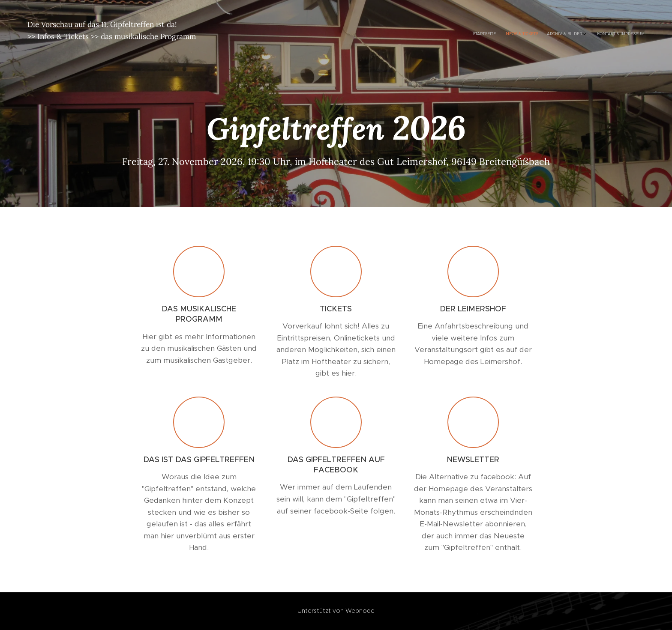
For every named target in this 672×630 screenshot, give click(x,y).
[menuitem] (613, 34)
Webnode (360, 611)
